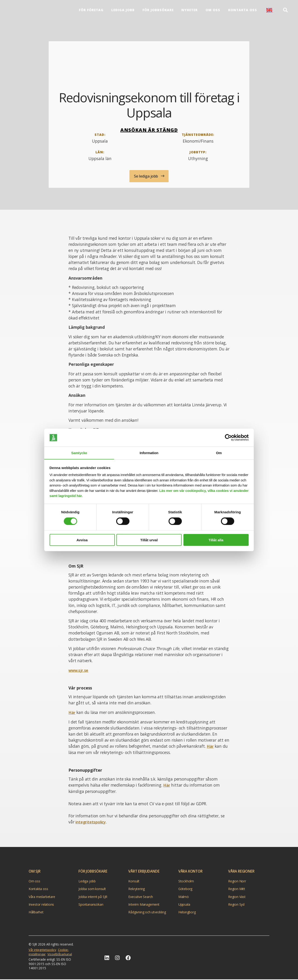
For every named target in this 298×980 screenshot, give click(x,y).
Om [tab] (219, 453)
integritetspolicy (91, 822)
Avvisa (82, 540)
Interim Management (144, 905)
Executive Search (141, 897)
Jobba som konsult (92, 889)
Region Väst (237, 897)
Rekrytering (137, 889)
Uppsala (184, 905)
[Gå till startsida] (27, 11)
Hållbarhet (36, 913)
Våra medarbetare (42, 897)
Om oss (213, 11)
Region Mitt (237, 889)
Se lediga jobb (146, 176)
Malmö (184, 897)
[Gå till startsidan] (251, 957)
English (269, 11)
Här (72, 713)
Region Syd (236, 905)
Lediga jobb (123, 11)
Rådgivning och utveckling (147, 913)
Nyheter (189, 11)
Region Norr (237, 882)
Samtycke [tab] (79, 453)
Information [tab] (149, 453)
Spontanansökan (91, 905)
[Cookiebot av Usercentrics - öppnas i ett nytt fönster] (228, 438)
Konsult (134, 882)
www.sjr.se (79, 671)
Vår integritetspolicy (43, 950)
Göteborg (185, 889)
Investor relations (41, 905)
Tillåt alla (216, 540)
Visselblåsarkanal (61, 955)
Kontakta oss (242, 11)
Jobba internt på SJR (93, 897)
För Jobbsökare (158, 11)
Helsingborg (187, 913)
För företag (91, 11)
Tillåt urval (149, 540)
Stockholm (186, 882)
